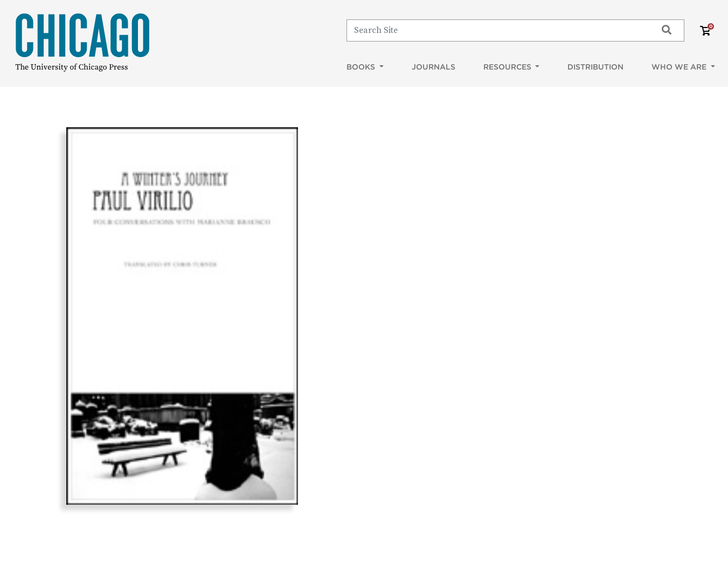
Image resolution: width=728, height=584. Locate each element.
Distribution (595, 67)
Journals (434, 67)
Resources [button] (508, 67)
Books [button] (362, 67)
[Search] (497, 30)
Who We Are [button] (680, 67)
